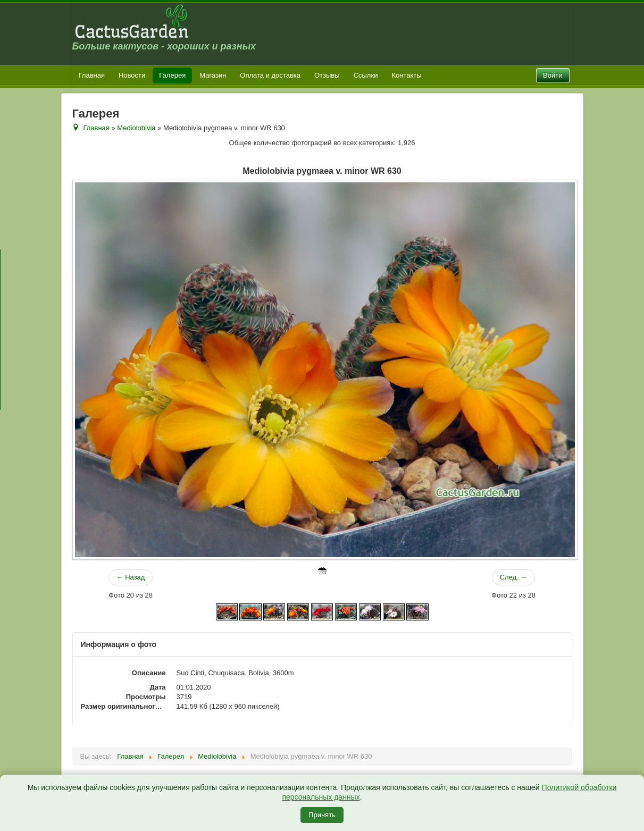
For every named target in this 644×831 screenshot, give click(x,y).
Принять (322, 815)
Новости (132, 75)
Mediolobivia (136, 128)
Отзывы (327, 75)
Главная (92, 75)
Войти (553, 75)
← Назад (131, 577)
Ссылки (366, 75)
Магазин (213, 75)
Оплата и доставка (270, 75)
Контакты (406, 75)
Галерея (172, 75)
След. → (514, 577)
